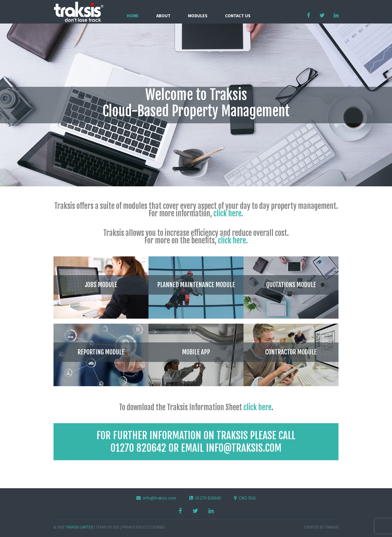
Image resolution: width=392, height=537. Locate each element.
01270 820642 (208, 498)
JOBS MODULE (101, 285)
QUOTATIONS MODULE (291, 285)
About (163, 16)
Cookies (157, 527)
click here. (228, 213)
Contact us (238, 16)
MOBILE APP (196, 352)
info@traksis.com (160, 498)
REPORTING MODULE (101, 352)
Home (133, 16)
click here (257, 407)
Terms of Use (107, 527)
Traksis (332, 527)
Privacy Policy (135, 527)
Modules (198, 16)
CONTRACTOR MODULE (291, 352)
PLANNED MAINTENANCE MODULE (196, 285)
